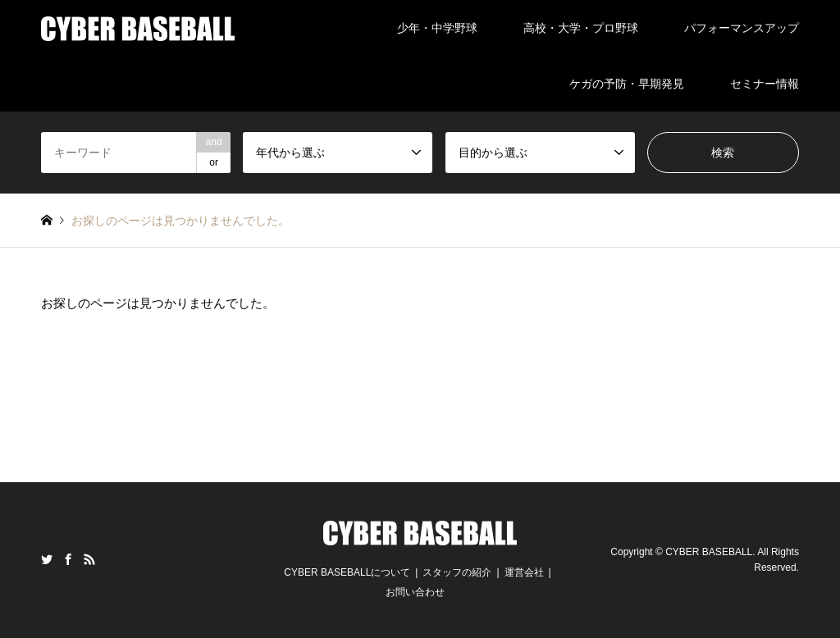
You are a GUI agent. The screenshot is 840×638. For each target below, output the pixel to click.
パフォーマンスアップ (742, 28)
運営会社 (524, 572)
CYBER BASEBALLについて (347, 572)
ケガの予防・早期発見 (627, 84)
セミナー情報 (765, 84)
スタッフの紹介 (457, 572)
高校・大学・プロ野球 (581, 28)
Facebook (68, 559)
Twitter (47, 559)
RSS (89, 559)
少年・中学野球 (437, 28)
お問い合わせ (415, 592)
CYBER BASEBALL (709, 552)
